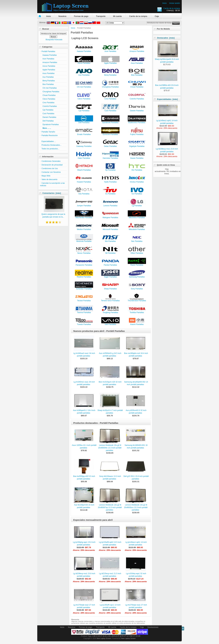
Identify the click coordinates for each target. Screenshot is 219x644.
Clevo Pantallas (48, 99)
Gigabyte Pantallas (137, 145)
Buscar (46, 29)
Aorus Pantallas (48, 66)
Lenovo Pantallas (110, 205)
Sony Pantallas (137, 288)
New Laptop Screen (104, 638)
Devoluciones (153, 627)
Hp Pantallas (110, 169)
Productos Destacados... (51, 145)
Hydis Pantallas (110, 181)
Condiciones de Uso (50, 168)
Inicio (165, 3)
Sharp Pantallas (110, 288)
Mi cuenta (117, 16)
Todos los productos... (50, 149)
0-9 (139, 636)
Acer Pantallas (48, 59)
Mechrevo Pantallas (137, 217)
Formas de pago (81, 16)
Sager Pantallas (110, 276)
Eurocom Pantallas (110, 134)
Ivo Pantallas (137, 193)
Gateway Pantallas (84, 145)
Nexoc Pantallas (84, 252)
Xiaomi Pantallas (137, 324)
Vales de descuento (50, 179)
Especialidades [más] (167, 99)
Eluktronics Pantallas (137, 122)
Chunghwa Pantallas (50, 92)
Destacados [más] (166, 38)
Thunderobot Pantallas (137, 300)
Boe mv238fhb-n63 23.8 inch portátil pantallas (167, 85)
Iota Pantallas (84, 193)
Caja (157, 16)
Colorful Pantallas (49, 106)
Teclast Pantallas (84, 300)
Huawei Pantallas (84, 181)
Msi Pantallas (110, 240)
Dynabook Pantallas (50, 125)
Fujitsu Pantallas (137, 134)
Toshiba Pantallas (137, 312)
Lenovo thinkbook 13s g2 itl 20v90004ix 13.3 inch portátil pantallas (110, 448)
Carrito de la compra (172, 8)
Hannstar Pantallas (110, 157)
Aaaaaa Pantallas (49, 55)
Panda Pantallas (110, 264)
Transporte (101, 16)
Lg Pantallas (137, 205)
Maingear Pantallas (110, 217)
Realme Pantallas (84, 276)
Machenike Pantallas (84, 217)
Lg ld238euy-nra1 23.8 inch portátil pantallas (167, 149)
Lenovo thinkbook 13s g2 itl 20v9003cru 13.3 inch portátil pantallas (136, 507)
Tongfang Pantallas (110, 312)
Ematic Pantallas (84, 134)
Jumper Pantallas (84, 205)
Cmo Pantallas (48, 103)
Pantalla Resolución (50, 135)
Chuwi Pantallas (49, 95)
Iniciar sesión (175, 3)
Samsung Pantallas (137, 276)
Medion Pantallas (84, 229)
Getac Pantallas (110, 145)
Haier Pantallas (84, 157)
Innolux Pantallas (137, 181)
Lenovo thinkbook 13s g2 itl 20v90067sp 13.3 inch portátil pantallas (110, 507)
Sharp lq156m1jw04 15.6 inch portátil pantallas (167, 59)
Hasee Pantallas (137, 157)
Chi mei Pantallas (49, 88)
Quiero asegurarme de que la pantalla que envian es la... (53, 214)
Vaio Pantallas (110, 324)
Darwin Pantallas (49, 117)
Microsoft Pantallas (110, 229)
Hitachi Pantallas (84, 169)
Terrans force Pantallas (110, 300)
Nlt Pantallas (110, 252)
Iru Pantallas (110, 193)
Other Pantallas (137, 252)
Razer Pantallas (137, 264)
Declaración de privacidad (52, 165)
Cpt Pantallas (47, 110)
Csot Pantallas (48, 114)
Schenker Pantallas (84, 288)
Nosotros (62, 16)
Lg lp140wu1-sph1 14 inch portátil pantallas (167, 121)
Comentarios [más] (52, 193)
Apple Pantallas (48, 70)
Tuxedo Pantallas (84, 324)
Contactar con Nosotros (51, 172)
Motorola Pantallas (84, 240)
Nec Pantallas (137, 240)
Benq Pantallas (48, 81)
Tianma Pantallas (84, 312)
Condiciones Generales (51, 161)
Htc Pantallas (137, 169)
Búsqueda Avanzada (54, 40)
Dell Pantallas (48, 121)
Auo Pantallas (48, 77)
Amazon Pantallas (49, 62)
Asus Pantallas (48, 73)
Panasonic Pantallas (84, 264)
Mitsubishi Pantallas (137, 229)
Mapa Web (46, 176)
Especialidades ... (49, 141)
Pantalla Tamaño (48, 132)
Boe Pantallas (48, 84)
